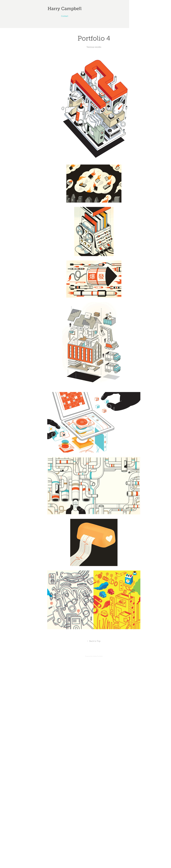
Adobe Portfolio (98, 656)
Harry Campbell (65, 9)
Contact (65, 16)
